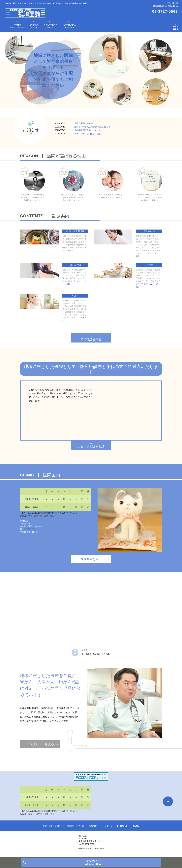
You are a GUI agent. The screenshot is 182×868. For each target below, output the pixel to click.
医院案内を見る (91, 559)
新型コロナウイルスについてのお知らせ (92, 127)
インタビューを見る (40, 744)
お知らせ (124, 826)
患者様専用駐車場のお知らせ (87, 130)
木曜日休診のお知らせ (84, 123)
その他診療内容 (91, 339)
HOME (136, 826)
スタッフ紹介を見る (91, 446)
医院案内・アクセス (75, 826)
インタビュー (109, 826)
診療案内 (93, 826)
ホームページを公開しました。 (88, 134)
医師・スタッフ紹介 (52, 826)
